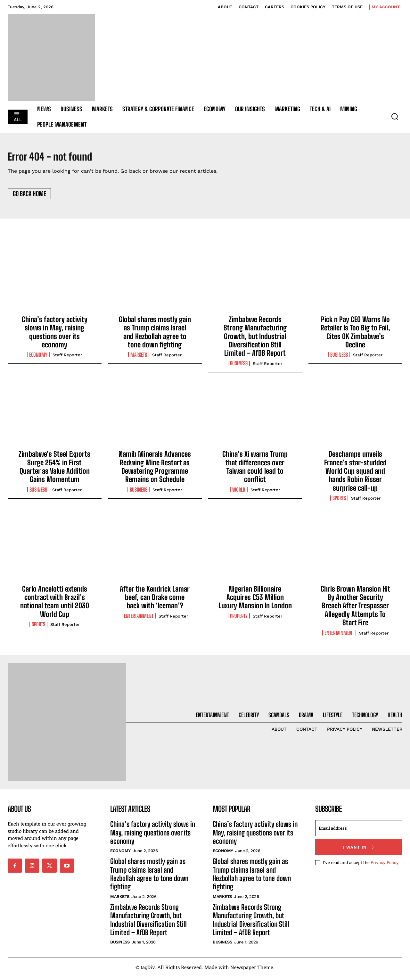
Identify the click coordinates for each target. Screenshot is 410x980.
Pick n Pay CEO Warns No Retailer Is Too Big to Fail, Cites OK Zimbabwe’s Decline (355, 335)
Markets (139, 358)
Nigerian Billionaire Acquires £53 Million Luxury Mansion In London (255, 601)
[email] (359, 832)
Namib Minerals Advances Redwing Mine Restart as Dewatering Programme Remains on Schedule (155, 470)
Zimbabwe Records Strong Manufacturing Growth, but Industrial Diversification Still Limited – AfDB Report (255, 340)
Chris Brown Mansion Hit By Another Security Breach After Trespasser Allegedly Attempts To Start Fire (355, 609)
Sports (339, 502)
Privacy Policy (385, 866)
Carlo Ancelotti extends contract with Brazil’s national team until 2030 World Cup (55, 605)
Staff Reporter (67, 358)
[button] (395, 116)
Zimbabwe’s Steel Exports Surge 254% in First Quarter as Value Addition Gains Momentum (54, 470)
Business (239, 367)
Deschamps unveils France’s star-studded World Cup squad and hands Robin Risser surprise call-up (355, 474)
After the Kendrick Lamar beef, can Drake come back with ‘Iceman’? (155, 601)
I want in (359, 851)
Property (239, 619)
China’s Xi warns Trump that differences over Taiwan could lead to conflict (255, 470)
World (239, 493)
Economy (38, 358)
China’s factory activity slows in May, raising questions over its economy (55, 335)
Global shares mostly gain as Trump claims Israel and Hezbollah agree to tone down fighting (155, 335)
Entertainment (139, 619)
